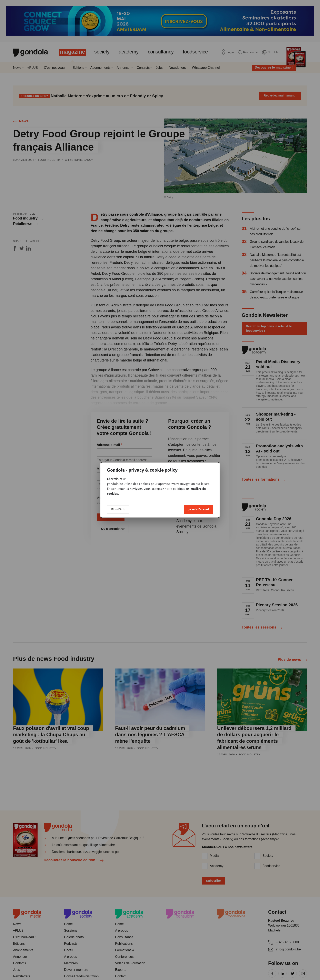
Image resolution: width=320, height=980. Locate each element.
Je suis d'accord (199, 509)
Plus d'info (118, 509)
